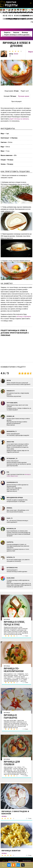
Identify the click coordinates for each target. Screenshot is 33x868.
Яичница (7, 619)
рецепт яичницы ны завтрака (19, 119)
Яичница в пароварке (11, 716)
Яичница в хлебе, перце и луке (14, 623)
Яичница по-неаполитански (14, 670)
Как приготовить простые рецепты (9, 4)
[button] (31, 3)
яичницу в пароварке (24, 316)
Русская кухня (24, 96)
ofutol (16, 54)
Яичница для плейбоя (12, 763)
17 (10, 56)
